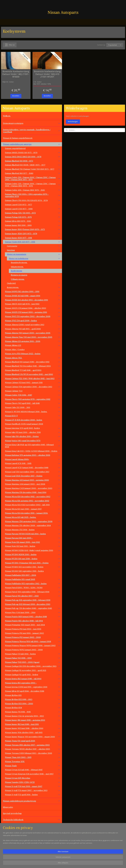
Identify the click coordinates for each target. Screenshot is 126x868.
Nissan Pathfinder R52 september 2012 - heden (32, 583)
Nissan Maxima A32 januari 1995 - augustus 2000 (32, 480)
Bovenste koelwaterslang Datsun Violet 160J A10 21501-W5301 (47, 74)
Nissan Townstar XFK (32, 761)
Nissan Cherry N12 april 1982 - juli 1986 (32, 403)
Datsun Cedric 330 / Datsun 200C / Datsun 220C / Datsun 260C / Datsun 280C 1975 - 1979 (32, 185)
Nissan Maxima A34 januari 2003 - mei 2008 (32, 484)
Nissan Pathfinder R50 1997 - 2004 (20, 575)
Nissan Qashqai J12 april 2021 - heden (32, 675)
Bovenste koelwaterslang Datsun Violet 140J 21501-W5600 (16, 74)
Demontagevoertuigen (31, 123)
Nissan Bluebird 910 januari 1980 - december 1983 (32, 362)
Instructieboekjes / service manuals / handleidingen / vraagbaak (31, 131)
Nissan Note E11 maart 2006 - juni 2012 (32, 542)
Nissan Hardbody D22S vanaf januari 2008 (24, 424)
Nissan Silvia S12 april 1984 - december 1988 (32, 691)
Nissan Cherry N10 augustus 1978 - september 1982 (32, 399)
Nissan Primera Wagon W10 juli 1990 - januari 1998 (32, 641)
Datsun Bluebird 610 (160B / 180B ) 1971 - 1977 (32, 165)
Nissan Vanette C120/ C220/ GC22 (32, 782)
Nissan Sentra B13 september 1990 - (32, 683)
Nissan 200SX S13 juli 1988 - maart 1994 (32, 296)
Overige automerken (31, 832)
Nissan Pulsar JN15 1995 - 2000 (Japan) (32, 662)
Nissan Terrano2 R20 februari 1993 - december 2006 (32, 753)
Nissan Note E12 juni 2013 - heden (32, 546)
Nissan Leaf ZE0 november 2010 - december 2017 (32, 472)
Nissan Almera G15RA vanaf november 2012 (32, 325)
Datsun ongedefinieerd (15, 148)
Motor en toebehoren (34, 258)
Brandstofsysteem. (19, 262)
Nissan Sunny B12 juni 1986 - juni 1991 (32, 724)
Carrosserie (33, 246)
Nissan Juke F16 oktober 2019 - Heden (32, 436)
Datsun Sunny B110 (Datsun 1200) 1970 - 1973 (32, 229)
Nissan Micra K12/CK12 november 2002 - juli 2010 (32, 505)
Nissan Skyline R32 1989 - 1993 (32, 699)
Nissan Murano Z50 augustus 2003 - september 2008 (32, 521)
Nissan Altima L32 (32, 345)
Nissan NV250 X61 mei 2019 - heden (32, 559)
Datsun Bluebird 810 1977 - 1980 (32, 173)
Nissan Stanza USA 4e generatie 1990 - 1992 (32, 716)
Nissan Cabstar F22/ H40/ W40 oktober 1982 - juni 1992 (32, 378)
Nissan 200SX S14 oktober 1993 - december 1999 (32, 300)
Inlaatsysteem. (17, 267)
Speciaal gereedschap (12, 813)
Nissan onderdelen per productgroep (31, 801)
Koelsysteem (16, 271)
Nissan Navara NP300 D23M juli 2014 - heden (32, 534)
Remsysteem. (33, 287)
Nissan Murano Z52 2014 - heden (32, 530)
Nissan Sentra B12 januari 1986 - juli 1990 (32, 679)
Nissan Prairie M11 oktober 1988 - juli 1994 (32, 621)
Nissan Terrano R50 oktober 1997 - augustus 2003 (32, 745)
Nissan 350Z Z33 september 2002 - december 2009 (32, 316)
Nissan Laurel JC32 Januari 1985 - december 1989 (32, 468)
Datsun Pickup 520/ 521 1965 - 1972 (32, 213)
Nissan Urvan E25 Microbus (32, 778)
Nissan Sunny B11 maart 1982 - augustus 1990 (32, 720)
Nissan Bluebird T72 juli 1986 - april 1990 (32, 370)
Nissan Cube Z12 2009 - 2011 (32, 407)
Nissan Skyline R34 (32, 708)
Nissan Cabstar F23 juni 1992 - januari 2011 (32, 382)
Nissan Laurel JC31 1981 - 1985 (32, 463)
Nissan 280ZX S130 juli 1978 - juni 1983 (32, 304)
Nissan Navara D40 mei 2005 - (32, 538)
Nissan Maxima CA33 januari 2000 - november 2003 (32, 488)
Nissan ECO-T (32, 416)
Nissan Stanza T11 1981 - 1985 (32, 712)
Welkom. (7, 116)
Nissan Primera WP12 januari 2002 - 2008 (24, 650)
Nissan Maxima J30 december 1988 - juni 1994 (32, 492)
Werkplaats (8, 826)
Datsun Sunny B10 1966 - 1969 (32, 225)
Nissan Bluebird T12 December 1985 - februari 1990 (32, 366)
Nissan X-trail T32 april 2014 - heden (32, 795)
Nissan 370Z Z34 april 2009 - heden (32, 321)
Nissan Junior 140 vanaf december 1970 (32, 441)
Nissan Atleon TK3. (32, 358)
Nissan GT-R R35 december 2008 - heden (32, 420)
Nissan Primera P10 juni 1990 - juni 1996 (32, 629)
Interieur (33, 250)
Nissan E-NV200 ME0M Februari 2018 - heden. (32, 412)
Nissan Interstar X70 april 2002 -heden (32, 428)
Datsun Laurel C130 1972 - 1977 (32, 205)
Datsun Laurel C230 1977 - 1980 (32, 209)
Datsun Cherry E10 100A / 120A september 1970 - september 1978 (32, 195)
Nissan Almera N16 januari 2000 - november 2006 (32, 333)
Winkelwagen (73, 122)
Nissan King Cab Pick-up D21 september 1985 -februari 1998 (32, 446)
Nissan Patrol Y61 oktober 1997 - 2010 (32, 596)
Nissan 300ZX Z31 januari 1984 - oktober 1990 (32, 308)
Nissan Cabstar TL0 (32, 391)
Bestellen (16, 96)
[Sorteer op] (115, 45)
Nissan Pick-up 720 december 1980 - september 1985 (32, 608)
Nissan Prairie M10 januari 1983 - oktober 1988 (32, 616)
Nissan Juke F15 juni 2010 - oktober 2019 (32, 432)
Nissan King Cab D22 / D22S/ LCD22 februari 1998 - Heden (32, 451)
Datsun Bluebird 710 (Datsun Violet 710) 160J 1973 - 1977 (32, 169)
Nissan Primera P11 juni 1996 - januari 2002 (32, 633)
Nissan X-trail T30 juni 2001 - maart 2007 (32, 786)
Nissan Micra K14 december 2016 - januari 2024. (32, 513)
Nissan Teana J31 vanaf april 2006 (32, 741)
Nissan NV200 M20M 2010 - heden (32, 554)
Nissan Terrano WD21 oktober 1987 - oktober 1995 (32, 749)
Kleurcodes (8, 807)
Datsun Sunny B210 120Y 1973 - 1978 (32, 234)
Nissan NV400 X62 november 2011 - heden (32, 567)
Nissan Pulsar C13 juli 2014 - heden (32, 654)
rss (77, 864)
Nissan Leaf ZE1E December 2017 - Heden (32, 476)
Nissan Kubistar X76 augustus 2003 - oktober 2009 (32, 455)
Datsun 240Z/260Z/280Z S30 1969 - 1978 (32, 157)
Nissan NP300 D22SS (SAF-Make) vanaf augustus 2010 (32, 550)
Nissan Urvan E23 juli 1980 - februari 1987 (32, 770)
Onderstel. (33, 283)
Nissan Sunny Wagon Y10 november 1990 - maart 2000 (32, 737)
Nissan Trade (32, 766)
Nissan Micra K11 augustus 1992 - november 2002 (32, 501)
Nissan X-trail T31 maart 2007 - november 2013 (32, 790)
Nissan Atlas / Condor (15, 349)
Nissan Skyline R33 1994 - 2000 (32, 703)
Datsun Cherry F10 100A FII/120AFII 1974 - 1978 (32, 200)
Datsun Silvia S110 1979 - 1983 (32, 221)
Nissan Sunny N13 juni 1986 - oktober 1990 (32, 728)
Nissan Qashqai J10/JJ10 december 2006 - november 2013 (32, 666)
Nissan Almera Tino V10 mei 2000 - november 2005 (32, 337)
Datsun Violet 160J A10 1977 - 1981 (32, 242)
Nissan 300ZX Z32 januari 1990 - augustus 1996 (32, 312)
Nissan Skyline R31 (32, 695)
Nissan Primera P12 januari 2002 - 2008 (32, 637)
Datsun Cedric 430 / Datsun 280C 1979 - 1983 (32, 190)
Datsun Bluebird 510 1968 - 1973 (32, 161)
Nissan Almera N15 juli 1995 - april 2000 (32, 329)
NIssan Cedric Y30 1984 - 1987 (32, 395)
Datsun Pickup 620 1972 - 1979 (32, 217)
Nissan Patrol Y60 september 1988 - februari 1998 (32, 592)
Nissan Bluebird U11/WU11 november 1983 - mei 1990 (32, 374)
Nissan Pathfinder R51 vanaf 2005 (32, 579)
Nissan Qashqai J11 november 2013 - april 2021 (32, 670)
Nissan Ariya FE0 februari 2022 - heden (32, 354)
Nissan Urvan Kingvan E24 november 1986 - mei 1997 (32, 774)
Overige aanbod (10, 838)
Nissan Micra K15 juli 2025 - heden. (21, 517)
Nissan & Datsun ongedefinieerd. (18, 138)
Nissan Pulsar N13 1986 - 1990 (32, 658)
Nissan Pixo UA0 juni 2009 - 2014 (32, 612)
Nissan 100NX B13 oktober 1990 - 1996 (32, 291)
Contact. (7, 845)
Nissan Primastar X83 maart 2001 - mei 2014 (32, 625)
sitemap (72, 864)
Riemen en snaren (19, 275)
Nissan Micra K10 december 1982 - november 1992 (32, 496)
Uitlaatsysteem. (18, 279)
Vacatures (7, 851)
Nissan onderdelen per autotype (31, 144)
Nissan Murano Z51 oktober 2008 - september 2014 (32, 525)
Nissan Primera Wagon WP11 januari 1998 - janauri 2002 (32, 645)
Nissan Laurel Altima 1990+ (32, 459)
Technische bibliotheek (31, 820)
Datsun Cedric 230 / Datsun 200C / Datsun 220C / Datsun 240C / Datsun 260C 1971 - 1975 (32, 178)
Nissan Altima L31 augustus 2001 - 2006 (32, 341)
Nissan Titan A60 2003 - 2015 (32, 757)
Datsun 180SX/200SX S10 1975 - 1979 (32, 153)
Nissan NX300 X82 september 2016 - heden (32, 571)
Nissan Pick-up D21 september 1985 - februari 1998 (28, 600)
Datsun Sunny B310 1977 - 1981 (32, 238)
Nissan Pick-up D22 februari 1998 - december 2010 (28, 604)
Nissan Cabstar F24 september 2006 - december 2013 (32, 387)
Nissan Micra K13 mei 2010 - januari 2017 (32, 509)
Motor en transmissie (33, 254)
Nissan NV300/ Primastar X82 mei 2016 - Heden (32, 563)
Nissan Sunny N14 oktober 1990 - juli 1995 (32, 732)
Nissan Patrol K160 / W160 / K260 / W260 (32, 588)
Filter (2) (10, 45)
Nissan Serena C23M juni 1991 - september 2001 (32, 687)
